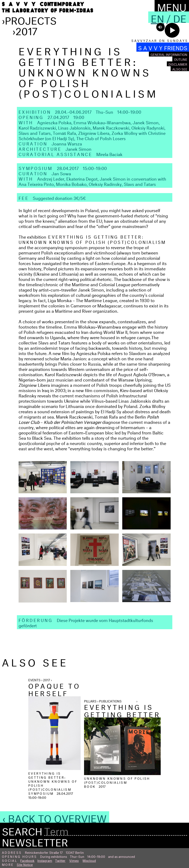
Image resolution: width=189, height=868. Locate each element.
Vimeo (74, 860)
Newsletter (35, 841)
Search (22, 830)
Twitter (60, 860)
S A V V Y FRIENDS (163, 47)
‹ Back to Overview (55, 817)
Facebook (27, 860)
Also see (180, 69)
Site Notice (25, 864)
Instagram (45, 860)
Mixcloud (89, 860)
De (180, 17)
